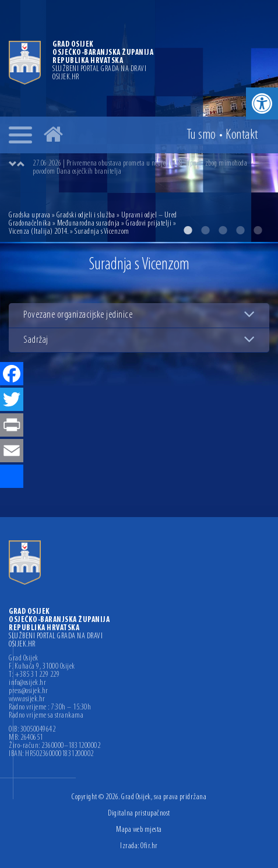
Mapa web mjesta (139, 830)
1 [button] (188, 230)
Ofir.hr (149, 846)
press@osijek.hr (29, 691)
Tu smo (201, 135)
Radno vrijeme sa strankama (46, 716)
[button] (262, 103)
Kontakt (242, 135)
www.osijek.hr (27, 700)
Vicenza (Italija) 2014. (39, 232)
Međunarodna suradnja (89, 224)
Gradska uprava (29, 215)
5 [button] (258, 230)
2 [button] (205, 230)
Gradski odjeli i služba (86, 215)
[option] (151, 168)
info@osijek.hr (27, 683)
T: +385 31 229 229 (34, 675)
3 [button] (223, 230)
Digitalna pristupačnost (139, 813)
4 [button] (240, 230)
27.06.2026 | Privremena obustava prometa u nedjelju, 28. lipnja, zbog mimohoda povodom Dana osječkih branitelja (140, 168)
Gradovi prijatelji (149, 224)
